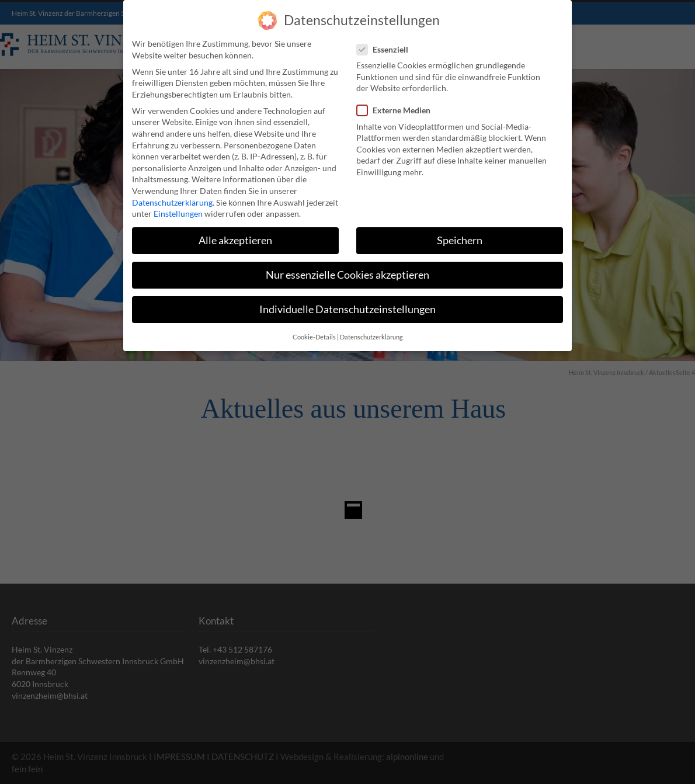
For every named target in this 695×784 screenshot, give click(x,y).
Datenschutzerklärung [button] (371, 336)
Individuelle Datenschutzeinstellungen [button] (347, 309)
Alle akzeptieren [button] (235, 240)
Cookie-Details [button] (314, 336)
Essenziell (387, 48)
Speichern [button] (460, 240)
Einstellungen (178, 213)
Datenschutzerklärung (172, 201)
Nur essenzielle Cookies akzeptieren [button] (347, 274)
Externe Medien (398, 110)
